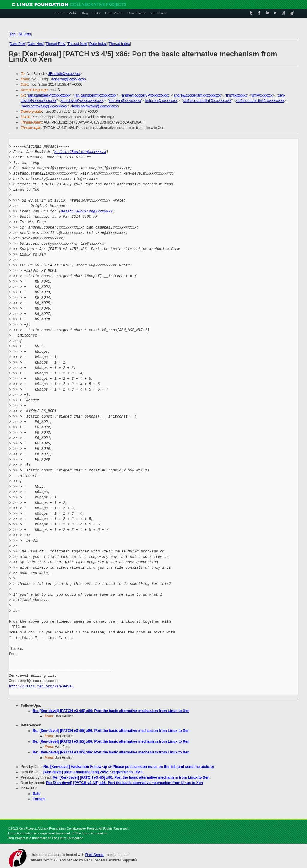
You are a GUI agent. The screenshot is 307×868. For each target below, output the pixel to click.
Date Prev (18, 44)
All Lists (25, 34)
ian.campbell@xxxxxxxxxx (49, 95)
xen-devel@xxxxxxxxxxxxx (82, 101)
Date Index (98, 44)
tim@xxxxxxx (237, 95)
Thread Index (119, 44)
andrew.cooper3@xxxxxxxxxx (145, 95)
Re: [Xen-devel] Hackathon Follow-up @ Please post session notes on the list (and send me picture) (129, 767)
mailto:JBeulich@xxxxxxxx (80, 152)
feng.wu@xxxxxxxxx (68, 79)
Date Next (36, 44)
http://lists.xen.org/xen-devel (41, 686)
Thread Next (77, 44)
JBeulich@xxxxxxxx (64, 74)
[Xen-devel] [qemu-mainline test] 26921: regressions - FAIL (94, 772)
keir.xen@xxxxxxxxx (125, 101)
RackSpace (94, 855)
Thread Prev (55, 44)
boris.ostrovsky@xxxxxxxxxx (45, 106)
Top (12, 34)
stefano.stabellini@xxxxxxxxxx (207, 101)
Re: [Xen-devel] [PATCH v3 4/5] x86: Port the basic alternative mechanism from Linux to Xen (111, 711)
